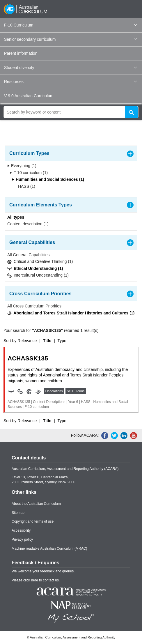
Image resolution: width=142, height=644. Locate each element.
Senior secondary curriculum (70, 39)
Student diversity (70, 68)
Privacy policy (22, 539)
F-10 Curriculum (70, 25)
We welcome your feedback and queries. (43, 571)
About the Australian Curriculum (36, 504)
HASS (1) (25, 186)
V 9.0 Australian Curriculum (29, 96)
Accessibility (21, 530)
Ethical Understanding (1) (35, 269)
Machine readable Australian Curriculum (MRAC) (49, 549)
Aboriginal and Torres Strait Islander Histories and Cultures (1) (71, 313)
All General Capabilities (29, 255)
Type (62, 341)
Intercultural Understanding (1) (38, 275)
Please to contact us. (36, 580)
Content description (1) (28, 224)
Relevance (27, 341)
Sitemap (18, 513)
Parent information (21, 53)
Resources (70, 82)
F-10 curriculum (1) (29, 173)
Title (47, 341)
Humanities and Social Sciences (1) (48, 179)
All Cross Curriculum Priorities (34, 306)
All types (16, 217)
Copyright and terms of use (33, 521)
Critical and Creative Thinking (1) (40, 262)
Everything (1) (22, 166)
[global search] (71, 112)
